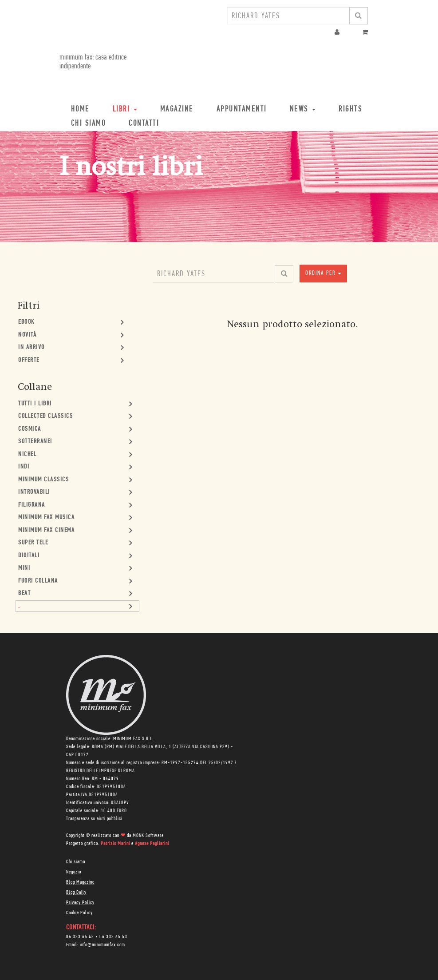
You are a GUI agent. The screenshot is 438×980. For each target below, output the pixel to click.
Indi (24, 467)
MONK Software (148, 836)
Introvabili (34, 492)
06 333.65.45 (80, 937)
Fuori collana (38, 581)
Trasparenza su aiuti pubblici (94, 819)
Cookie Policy (79, 913)
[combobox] (288, 16)
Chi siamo (76, 862)
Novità (27, 335)
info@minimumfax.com (103, 945)
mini (24, 568)
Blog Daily (76, 893)
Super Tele (33, 543)
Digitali (29, 556)
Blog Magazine (80, 882)
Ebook (26, 322)
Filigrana (32, 505)
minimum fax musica (46, 518)
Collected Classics (45, 416)
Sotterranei (35, 442)
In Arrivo (32, 347)
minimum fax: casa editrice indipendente (93, 62)
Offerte (29, 360)
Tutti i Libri (35, 404)
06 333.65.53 (113, 937)
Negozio (74, 872)
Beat (24, 593)
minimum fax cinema (46, 530)
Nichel (27, 454)
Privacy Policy (80, 903)
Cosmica (30, 429)
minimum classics (43, 480)
